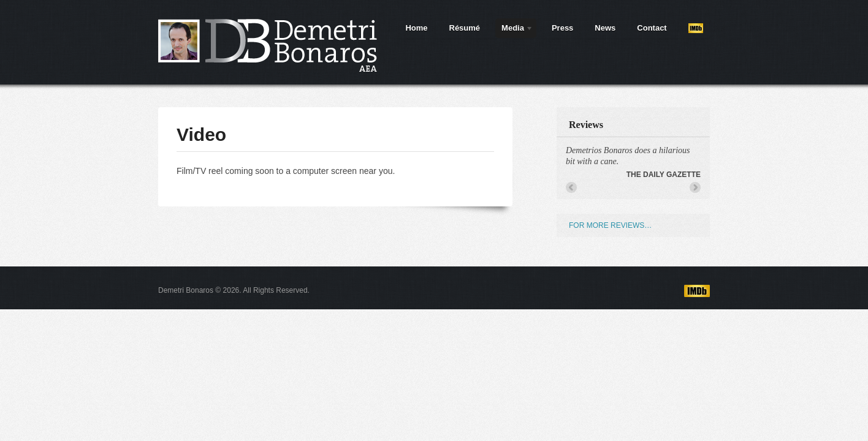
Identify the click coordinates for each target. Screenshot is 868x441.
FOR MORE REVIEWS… (610, 225)
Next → (695, 187)
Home (416, 28)
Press (562, 28)
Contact (652, 28)
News (605, 28)
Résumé (465, 28)
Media (514, 30)
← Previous (571, 187)
